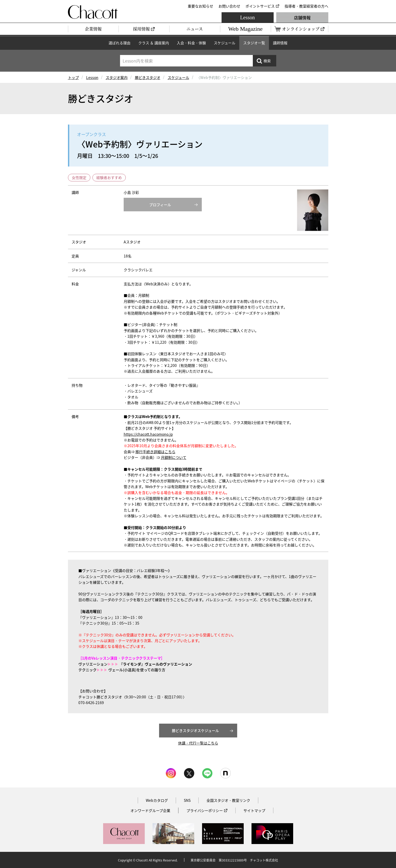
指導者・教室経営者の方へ (306, 6)
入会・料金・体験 (191, 43)
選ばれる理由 (120, 43)
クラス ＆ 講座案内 (154, 43)
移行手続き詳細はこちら (155, 452)
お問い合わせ (229, 6)
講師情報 (280, 43)
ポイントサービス (260, 6)
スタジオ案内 (117, 77)
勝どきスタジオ (148, 77)
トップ (73, 77)
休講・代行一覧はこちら (198, 743)
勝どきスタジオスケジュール (195, 730)
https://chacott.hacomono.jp (148, 434)
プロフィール (160, 205)
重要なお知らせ (200, 6)
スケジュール (225, 43)
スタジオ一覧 (254, 43)
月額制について (174, 457)
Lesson (247, 17)
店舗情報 (302, 17)
